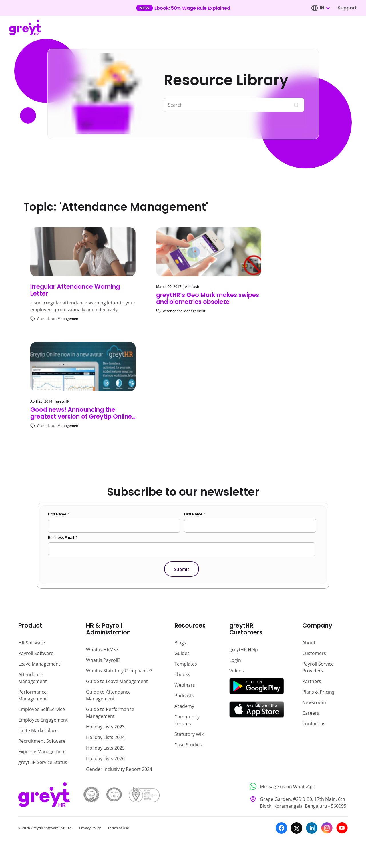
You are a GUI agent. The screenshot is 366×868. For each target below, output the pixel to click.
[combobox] (325, 8)
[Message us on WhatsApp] (297, 786)
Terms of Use (118, 828)
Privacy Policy (90, 828)
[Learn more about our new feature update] (183, 8)
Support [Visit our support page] (347, 8)
